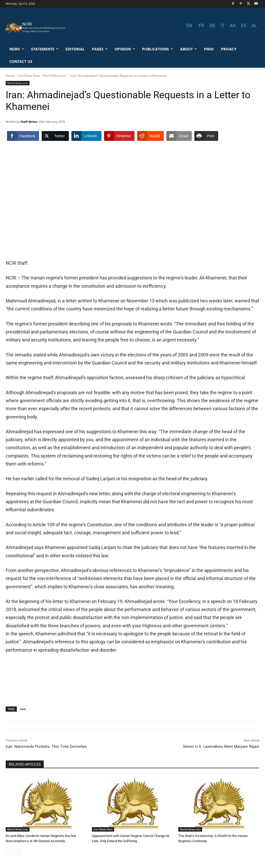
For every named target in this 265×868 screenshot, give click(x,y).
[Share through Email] (179, 136)
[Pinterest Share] (119, 136)
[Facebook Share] (23, 136)
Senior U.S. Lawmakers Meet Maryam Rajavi (221, 747)
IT (223, 25)
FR (201, 25)
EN (189, 25)
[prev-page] (9, 852)
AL (254, 25)
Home (10, 76)
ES (244, 25)
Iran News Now (29, 76)
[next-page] (17, 852)
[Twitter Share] (55, 136)
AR (233, 25)
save (23, 709)
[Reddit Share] (150, 136)
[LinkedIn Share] (86, 136)
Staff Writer (29, 122)
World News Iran (55, 76)
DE (212, 25)
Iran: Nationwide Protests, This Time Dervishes (46, 747)
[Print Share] (206, 136)
